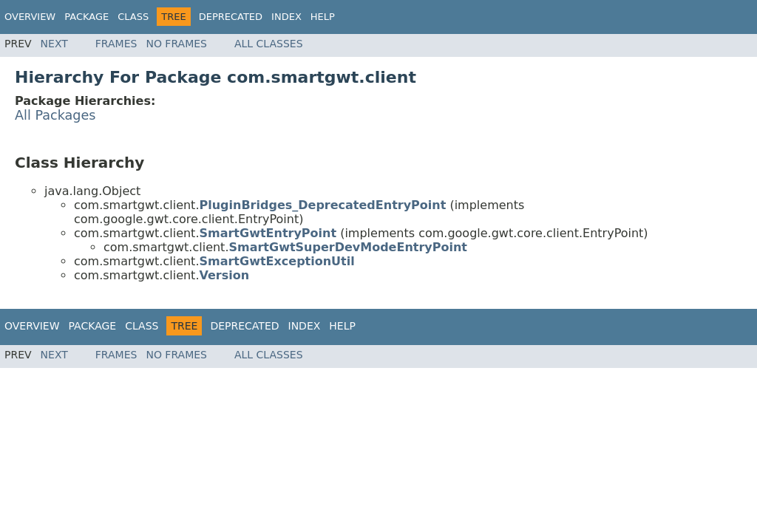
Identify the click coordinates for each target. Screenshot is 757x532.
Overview (30, 17)
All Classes (269, 44)
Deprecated (231, 17)
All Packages (55, 115)
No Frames (176, 44)
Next (54, 44)
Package (86, 17)
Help (323, 17)
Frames (116, 44)
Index (286, 17)
